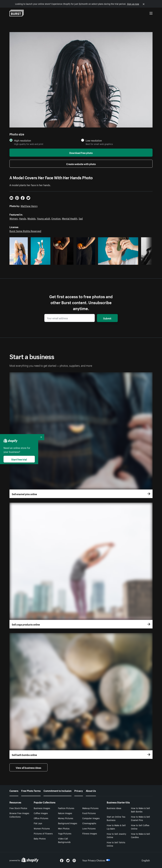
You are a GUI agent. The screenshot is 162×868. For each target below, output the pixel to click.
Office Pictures (41, 818)
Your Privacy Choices (96, 860)
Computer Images (91, 818)
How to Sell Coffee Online (140, 827)
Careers (14, 790)
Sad (81, 218)
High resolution (23, 140)
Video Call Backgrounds (64, 840)
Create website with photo (81, 164)
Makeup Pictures (90, 808)
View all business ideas (28, 767)
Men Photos (64, 828)
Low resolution (94, 140)
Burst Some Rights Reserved (25, 231)
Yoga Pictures (65, 833)
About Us (91, 790)
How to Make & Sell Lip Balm (116, 827)
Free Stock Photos (18, 808)
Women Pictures (42, 828)
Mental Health (70, 218)
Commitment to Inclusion (57, 790)
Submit (107, 318)
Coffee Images (41, 813)
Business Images (42, 808)
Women (14, 218)
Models (32, 218)
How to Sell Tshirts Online (116, 844)
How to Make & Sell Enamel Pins (140, 818)
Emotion (56, 218)
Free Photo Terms (31, 790)
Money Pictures (66, 818)
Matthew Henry (29, 206)
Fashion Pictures (66, 808)
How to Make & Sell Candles (140, 835)
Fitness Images (90, 833)
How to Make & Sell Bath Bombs (140, 810)
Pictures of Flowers (43, 833)
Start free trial (19, 459)
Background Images (68, 823)
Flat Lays (38, 823)
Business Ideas (114, 808)
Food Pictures (89, 813)
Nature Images (65, 813)
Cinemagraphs (89, 823)
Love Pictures (89, 828)
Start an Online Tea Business (116, 818)
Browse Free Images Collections (19, 815)
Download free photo (81, 153)
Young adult (44, 218)
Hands (23, 218)
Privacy (79, 790)
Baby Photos (40, 838)
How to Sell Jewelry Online (116, 835)
